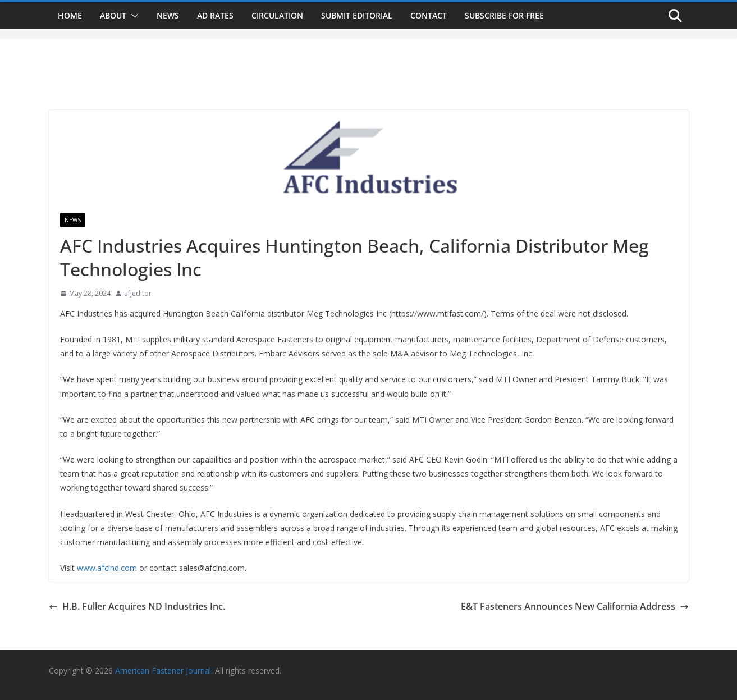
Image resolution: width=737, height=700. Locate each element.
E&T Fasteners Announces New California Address (575, 606)
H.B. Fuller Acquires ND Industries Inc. (137, 606)
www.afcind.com (107, 568)
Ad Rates (215, 15)
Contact (429, 15)
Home (70, 15)
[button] (132, 16)
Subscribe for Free (504, 15)
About (113, 15)
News (168, 15)
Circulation (277, 15)
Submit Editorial (357, 15)
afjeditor (138, 293)
